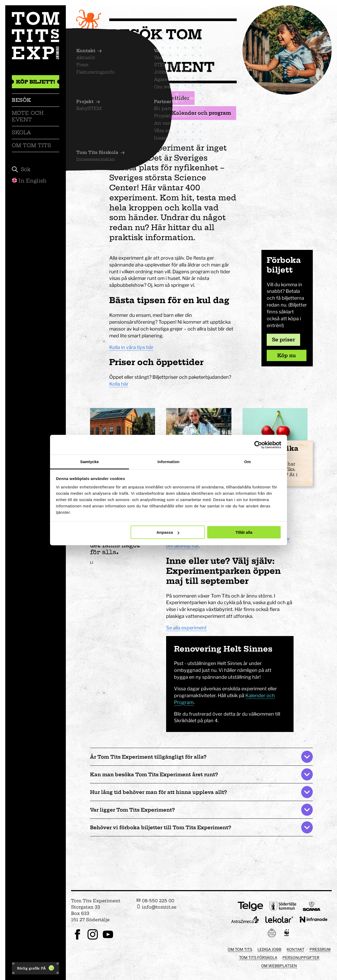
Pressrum (320, 949)
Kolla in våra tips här (131, 347)
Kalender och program (198, 113)
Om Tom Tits (31, 145)
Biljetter (128, 98)
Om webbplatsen (279, 966)
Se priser (283, 340)
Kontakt (296, 949)
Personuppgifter (301, 957)
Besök (22, 100)
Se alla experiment (186, 628)
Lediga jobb (269, 949)
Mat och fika (134, 113)
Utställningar (135, 128)
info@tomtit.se (156, 907)
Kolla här (119, 384)
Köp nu (287, 355)
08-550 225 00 (155, 901)
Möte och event (28, 116)
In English (29, 181)
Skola (21, 132)
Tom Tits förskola (258, 957)
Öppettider (172, 98)
